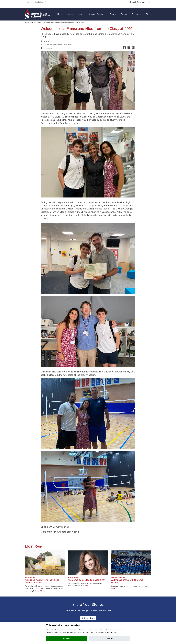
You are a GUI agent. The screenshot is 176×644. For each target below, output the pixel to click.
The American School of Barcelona (61, 41)
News (27, 19)
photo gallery (67, 528)
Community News (118, 574)
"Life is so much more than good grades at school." (42, 578)
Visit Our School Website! (36, 2)
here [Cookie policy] (115, 632)
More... (43, 587)
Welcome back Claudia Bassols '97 (87, 576)
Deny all (110, 638)
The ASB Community (138, 2)
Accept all (66, 638)
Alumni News (36, 19)
